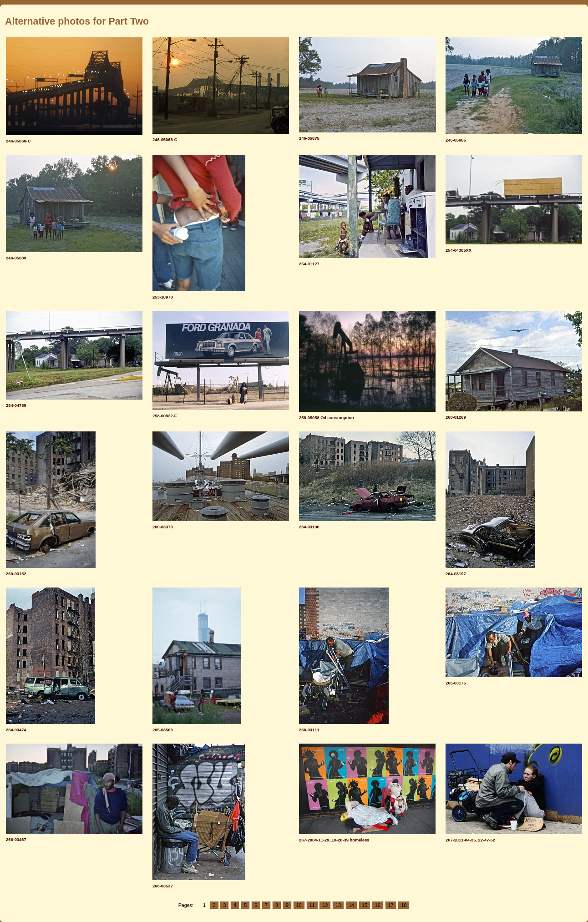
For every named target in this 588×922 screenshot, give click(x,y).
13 (338, 905)
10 (299, 905)
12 (325, 905)
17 (391, 905)
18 (404, 905)
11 (312, 905)
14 (351, 905)
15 (365, 905)
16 (378, 905)
